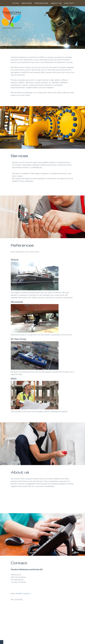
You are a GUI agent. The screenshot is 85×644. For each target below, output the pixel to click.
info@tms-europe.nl (23, 593)
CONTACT (69, 3)
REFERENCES (41, 3)
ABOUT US (56, 3)
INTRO (16, 3)
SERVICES (27, 3)
